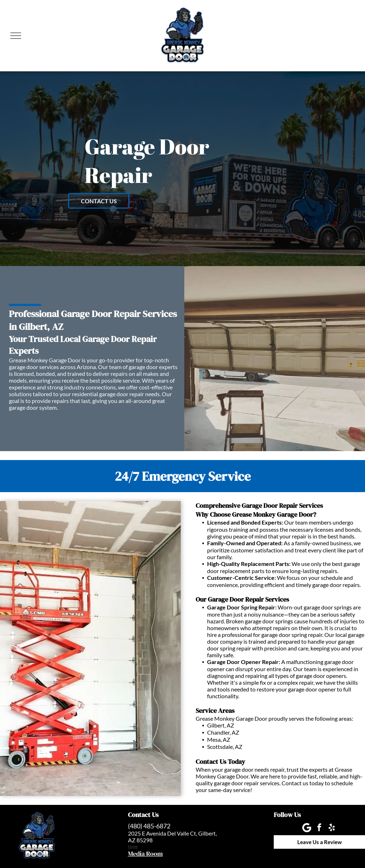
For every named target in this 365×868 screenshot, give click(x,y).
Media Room (145, 854)
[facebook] (319, 829)
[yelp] (332, 829)
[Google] (307, 829)
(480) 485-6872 (149, 826)
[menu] (16, 36)
